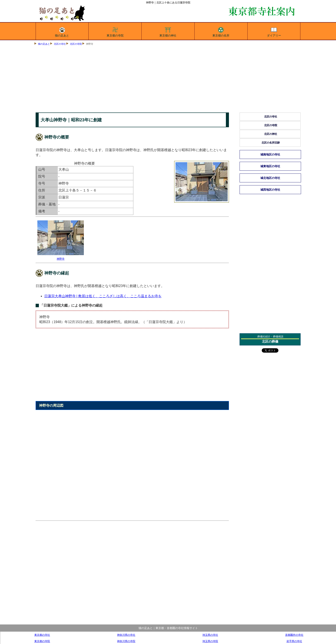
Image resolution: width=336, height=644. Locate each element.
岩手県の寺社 (294, 641)
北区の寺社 (60, 44)
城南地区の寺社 (270, 154)
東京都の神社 (168, 31)
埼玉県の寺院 (210, 641)
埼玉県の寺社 (210, 635)
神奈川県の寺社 (126, 635)
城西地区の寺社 (270, 190)
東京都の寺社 (42, 635)
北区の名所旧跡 (271, 143)
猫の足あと (62, 31)
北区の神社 (271, 134)
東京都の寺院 (115, 31)
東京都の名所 (221, 31)
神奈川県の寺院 (126, 641)
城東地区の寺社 (270, 166)
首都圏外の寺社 (294, 635)
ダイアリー (274, 31)
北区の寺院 (76, 44)
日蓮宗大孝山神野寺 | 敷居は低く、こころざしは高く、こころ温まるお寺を (103, 296)
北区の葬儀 (270, 341)
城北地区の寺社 (270, 178)
